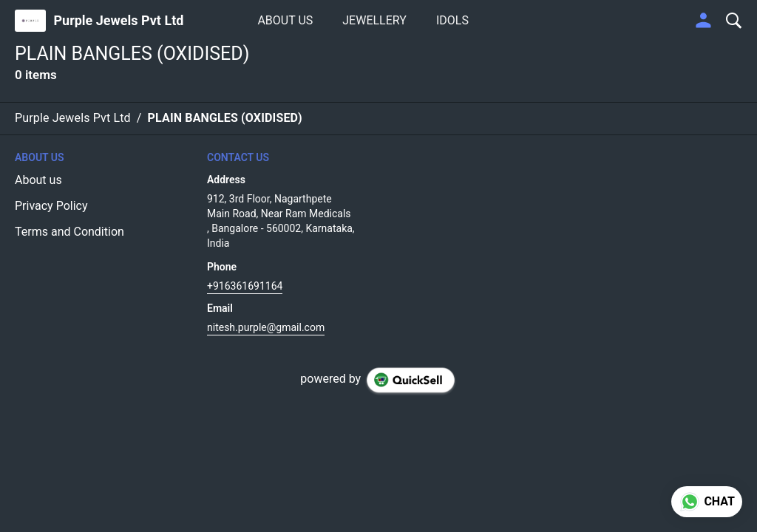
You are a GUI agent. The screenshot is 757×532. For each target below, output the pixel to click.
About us (38, 180)
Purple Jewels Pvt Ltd (118, 21)
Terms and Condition (69, 232)
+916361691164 (245, 286)
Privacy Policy (51, 206)
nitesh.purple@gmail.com (266, 327)
